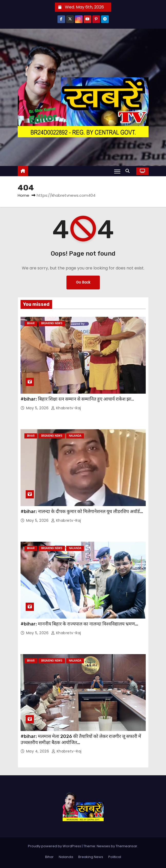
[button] (129, 171)
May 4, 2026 (38, 751)
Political (115, 857)
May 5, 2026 (38, 408)
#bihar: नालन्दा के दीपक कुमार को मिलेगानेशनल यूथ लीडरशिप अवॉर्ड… (82, 511)
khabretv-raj (66, 408)
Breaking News (52, 323)
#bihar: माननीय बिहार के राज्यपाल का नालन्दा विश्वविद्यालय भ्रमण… (79, 624)
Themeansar (126, 846)
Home (23, 195)
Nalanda (75, 436)
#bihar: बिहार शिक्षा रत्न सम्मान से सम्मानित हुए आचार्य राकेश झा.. (77, 399)
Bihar (31, 323)
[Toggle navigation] (117, 171)
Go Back (83, 282)
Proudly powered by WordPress (55, 846)
